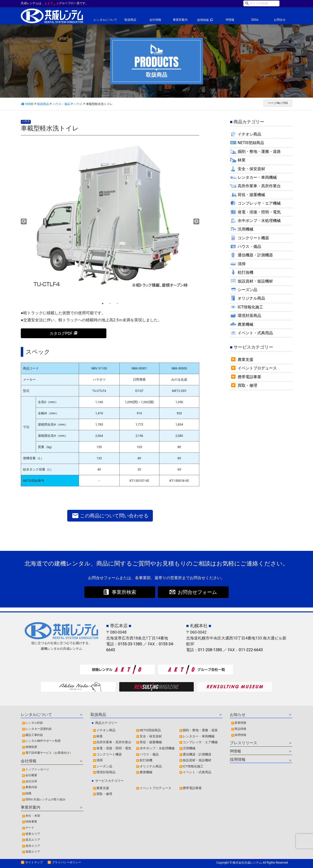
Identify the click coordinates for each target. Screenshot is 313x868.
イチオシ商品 (249, 134)
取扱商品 (130, 20)
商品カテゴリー (106, 723)
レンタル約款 (34, 723)
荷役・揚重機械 (251, 195)
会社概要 (31, 775)
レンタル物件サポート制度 (43, 741)
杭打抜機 (246, 272)
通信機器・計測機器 (255, 255)
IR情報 (230, 20)
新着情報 (240, 723)
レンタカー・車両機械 (257, 177)
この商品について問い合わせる (110, 516)
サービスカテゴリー (109, 781)
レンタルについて (105, 20)
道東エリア (33, 834)
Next (196, 221)
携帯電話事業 (249, 377)
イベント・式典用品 (255, 333)
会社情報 (155, 20)
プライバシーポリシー (67, 862)
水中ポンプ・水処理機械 (259, 221)
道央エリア (33, 846)
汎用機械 (246, 229)
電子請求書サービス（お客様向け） (49, 753)
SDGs (255, 20)
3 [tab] (117, 303)
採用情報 (203, 20)
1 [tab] (103, 303)
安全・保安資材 (251, 169)
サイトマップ (34, 862)
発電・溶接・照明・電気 (259, 212)
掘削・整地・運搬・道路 (259, 152)
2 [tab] (110, 303)
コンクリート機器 (253, 238)
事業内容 (31, 787)
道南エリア (33, 852)
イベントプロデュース (257, 368)
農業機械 (246, 324)
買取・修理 (247, 385)
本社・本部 (33, 816)
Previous (24, 221)
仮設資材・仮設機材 (255, 281)
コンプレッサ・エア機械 (259, 203)
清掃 (242, 264)
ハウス (26, 121)
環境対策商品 (249, 316)
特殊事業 (31, 822)
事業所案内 (180, 20)
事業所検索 (124, 592)
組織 (28, 793)
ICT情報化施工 (250, 307)
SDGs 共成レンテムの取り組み (45, 799)
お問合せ (280, 20)
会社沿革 (31, 781)
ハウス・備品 (249, 246)
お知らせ (238, 715)
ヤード (30, 828)
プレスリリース (244, 743)
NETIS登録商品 (251, 143)
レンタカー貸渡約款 (39, 729)
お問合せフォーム (197, 592)
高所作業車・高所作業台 (259, 186)
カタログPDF (61, 333)
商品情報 (240, 729)
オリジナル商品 (251, 298)
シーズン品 (247, 290)
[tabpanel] (110, 218)
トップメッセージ (37, 769)
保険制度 (31, 747)
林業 (242, 160)
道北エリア (33, 840)
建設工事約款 (34, 735)
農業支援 (246, 360)
